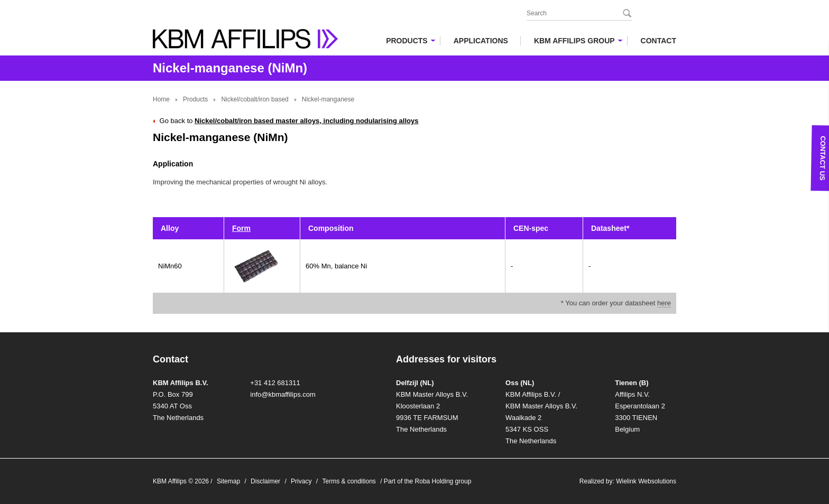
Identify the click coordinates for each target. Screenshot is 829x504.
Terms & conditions (349, 481)
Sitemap (228, 481)
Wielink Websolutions (646, 481)
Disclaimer (265, 481)
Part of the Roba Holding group (427, 481)
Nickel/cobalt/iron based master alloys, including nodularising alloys (306, 121)
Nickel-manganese (328, 99)
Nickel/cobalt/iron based (255, 99)
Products (195, 99)
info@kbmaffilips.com (283, 394)
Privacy (301, 481)
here (664, 303)
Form (241, 228)
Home (161, 99)
